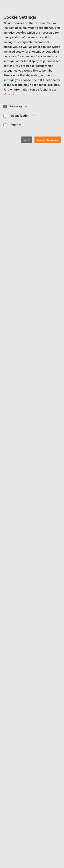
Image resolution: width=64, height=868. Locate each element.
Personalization (19, 116)
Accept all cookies (48, 140)
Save (26, 140)
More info (9, 94)
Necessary (16, 106)
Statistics (15, 125)
